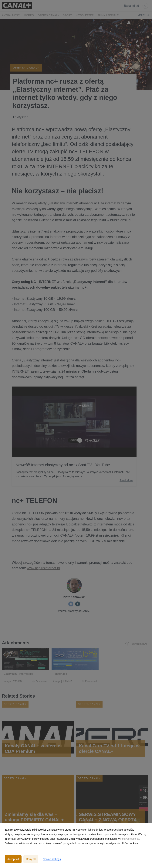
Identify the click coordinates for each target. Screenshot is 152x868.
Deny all (31, 859)
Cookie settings (52, 859)
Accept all (13, 859)
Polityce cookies (130, 839)
